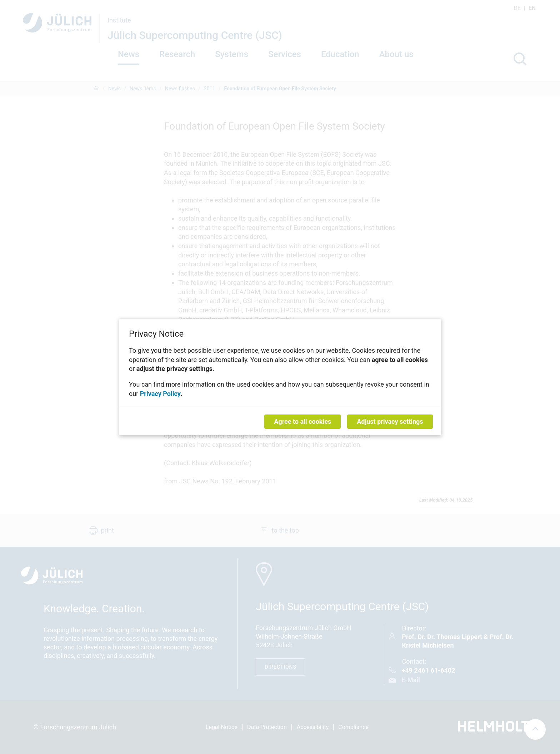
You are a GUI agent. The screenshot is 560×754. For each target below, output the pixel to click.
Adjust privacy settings (390, 421)
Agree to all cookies (302, 421)
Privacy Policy (160, 393)
